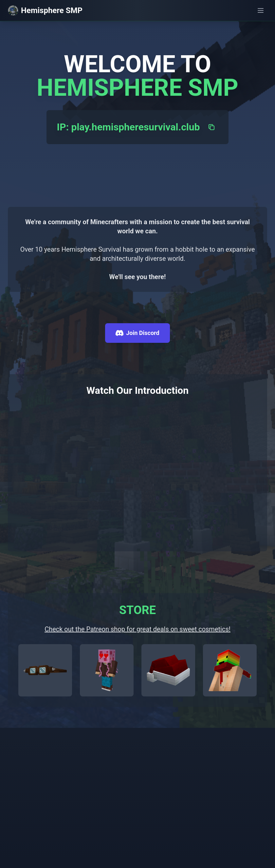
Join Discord (137, 333)
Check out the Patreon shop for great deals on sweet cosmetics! (137, 629)
